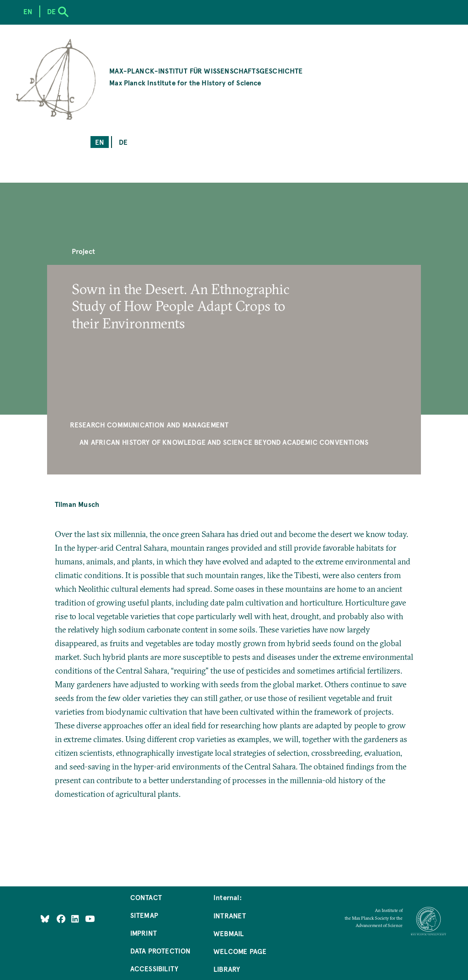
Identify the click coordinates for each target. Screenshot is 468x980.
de (123, 142)
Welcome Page (240, 951)
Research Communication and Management (149, 424)
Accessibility (154, 968)
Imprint (144, 933)
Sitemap (144, 915)
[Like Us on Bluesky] (45, 918)
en (100, 142)
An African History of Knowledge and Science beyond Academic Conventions (224, 442)
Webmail (229, 933)
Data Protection (161, 951)
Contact (146, 897)
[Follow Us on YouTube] (90, 918)
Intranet (230, 915)
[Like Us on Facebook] (62, 918)
